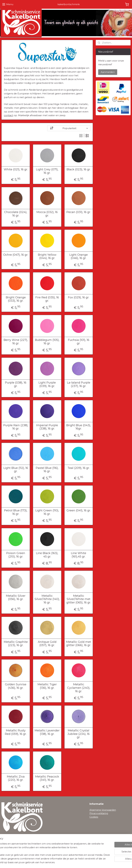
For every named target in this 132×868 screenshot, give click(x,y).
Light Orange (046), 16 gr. (79, 257)
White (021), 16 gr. (16, 170)
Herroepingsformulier (13, 846)
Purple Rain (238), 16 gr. (16, 427)
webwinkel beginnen (74, 862)
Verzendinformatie (12, 842)
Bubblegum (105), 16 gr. (47, 342)
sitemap (56, 862)
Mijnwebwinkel (101, 862)
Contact (6, 849)
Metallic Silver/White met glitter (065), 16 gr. (79, 599)
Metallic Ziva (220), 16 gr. (16, 778)
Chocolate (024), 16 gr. (16, 214)
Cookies (94, 817)
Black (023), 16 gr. (79, 170)
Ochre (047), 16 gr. (16, 255)
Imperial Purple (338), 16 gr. (47, 427)
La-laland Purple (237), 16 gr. (79, 384)
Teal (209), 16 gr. (79, 468)
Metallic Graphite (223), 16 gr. (16, 644)
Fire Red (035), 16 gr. (47, 299)
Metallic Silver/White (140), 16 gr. (47, 599)
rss (62, 862)
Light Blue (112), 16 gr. (16, 470)
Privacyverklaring (99, 813)
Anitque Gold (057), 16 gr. (47, 644)
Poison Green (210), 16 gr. (16, 555)
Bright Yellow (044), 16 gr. (47, 257)
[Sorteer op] (69, 128)
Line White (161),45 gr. (79, 555)
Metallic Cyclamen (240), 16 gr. (79, 688)
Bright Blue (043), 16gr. (79, 427)
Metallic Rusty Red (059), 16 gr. (16, 732)
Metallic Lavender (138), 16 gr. (47, 732)
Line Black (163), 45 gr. (47, 555)
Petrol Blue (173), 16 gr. (16, 512)
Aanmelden (108, 72)
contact (8, 115)
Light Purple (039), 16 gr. (47, 384)
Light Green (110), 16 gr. (47, 512)
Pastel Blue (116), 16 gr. (47, 470)
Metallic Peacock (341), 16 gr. (47, 778)
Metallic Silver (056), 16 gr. (16, 598)
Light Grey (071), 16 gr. (47, 171)
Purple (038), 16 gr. (16, 384)
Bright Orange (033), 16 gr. (16, 299)
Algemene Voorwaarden (103, 810)
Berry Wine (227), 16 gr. (16, 342)
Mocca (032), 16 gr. (47, 214)
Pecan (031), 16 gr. (79, 212)
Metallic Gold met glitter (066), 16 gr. (79, 644)
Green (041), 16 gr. (79, 511)
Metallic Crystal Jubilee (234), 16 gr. (79, 734)
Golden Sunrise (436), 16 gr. (16, 686)
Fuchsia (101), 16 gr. (79, 342)
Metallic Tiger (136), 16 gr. (47, 686)
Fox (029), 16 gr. (79, 297)
